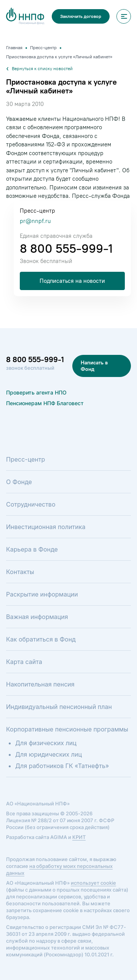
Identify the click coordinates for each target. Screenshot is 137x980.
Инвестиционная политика (46, 527)
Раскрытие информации (42, 594)
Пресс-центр (25, 459)
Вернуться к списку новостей (39, 69)
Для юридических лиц (49, 754)
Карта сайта (24, 662)
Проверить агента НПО (36, 392)
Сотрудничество (31, 504)
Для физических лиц (46, 743)
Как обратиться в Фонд (41, 639)
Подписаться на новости (72, 281)
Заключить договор (81, 16)
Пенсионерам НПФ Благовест (45, 403)
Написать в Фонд (94, 366)
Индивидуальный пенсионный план (59, 707)
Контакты (20, 572)
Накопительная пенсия (40, 684)
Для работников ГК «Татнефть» (62, 766)
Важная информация (37, 617)
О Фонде (19, 482)
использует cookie (93, 883)
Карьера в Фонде (32, 549)
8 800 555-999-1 (66, 249)
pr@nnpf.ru (35, 221)
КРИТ (79, 837)
